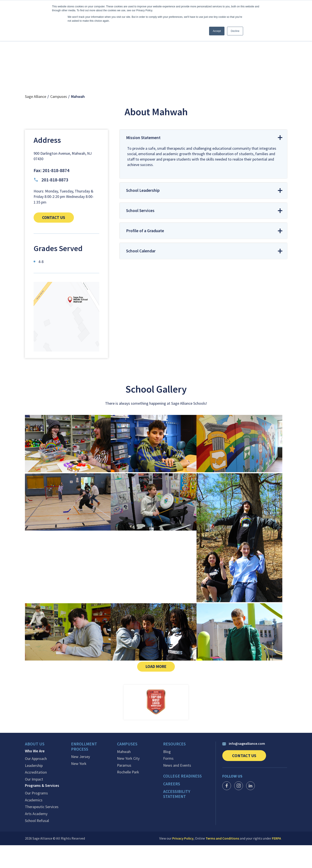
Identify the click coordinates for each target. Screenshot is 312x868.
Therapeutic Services (42, 830)
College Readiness (183, 799)
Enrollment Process (85, 770)
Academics (34, 823)
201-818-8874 (56, 192)
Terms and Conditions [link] (222, 861)
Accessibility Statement (177, 816)
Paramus (124, 788)
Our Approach (36, 781)
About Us (35, 767)
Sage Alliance (36, 118)
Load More (161, 689)
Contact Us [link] (249, 780)
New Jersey (80, 780)
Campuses (59, 118)
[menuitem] (48, 768)
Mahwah (124, 774)
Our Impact (34, 802)
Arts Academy (36, 837)
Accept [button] (217, 31)
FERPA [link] (276, 861)
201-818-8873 (51, 201)
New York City (128, 781)
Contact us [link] (60, 239)
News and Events (177, 788)
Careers (172, 806)
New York (79, 786)
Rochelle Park (128, 795)
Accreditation (36, 795)
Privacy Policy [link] (183, 861)
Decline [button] (235, 31)
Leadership (34, 788)
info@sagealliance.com (244, 767)
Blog (167, 774)
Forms (168, 781)
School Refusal (37, 843)
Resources (175, 767)
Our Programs (36, 816)
